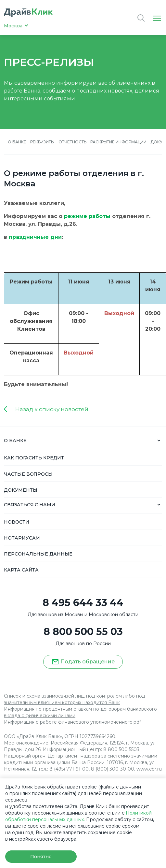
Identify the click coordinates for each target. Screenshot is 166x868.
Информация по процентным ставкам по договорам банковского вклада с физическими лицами (80, 712)
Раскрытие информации (118, 142)
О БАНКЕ (15, 441)
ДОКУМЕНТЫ (21, 490)
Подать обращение (83, 662)
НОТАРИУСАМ (22, 538)
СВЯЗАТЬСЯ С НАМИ (30, 505)
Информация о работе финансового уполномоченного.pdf (72, 722)
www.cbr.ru (149, 769)
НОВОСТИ (17, 522)
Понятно (41, 857)
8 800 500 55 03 (83, 632)
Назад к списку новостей (52, 409)
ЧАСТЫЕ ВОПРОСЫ (28, 474)
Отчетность (72, 142)
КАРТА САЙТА (21, 570)
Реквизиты (43, 142)
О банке (17, 142)
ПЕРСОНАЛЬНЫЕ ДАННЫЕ (38, 554)
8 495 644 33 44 (83, 603)
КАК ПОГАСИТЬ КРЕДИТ (34, 458)
